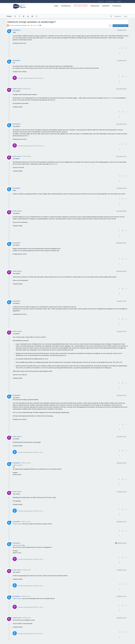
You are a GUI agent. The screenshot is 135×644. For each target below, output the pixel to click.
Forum (9, 16)
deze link (54, 164)
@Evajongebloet (27, 89)
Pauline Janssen (17, 89)
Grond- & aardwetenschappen (18, 25)
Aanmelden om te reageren (120, 26)
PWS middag (112, 98)
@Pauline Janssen (26, 463)
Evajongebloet (16, 30)
